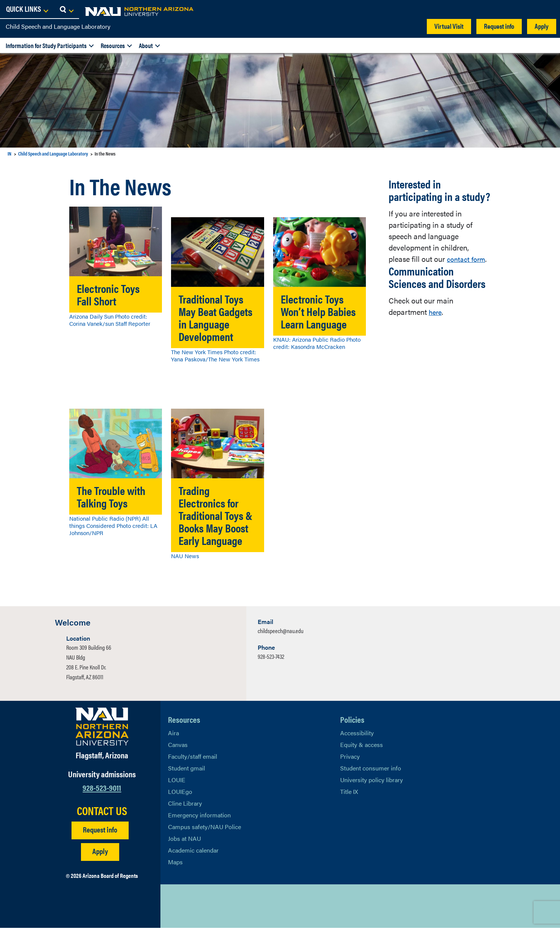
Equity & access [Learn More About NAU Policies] (362, 746)
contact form (468, 259)
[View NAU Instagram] (219, 907)
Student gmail (187, 769)
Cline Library (185, 804)
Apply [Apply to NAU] (100, 852)
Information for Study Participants (46, 45)
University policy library (372, 781)
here (436, 312)
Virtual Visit (449, 26)
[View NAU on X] (174, 907)
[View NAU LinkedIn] (204, 907)
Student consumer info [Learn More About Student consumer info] (371, 769)
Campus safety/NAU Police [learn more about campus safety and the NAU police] (205, 828)
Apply (542, 26)
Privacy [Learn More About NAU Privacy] (350, 757)
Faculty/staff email (193, 757)
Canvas (178, 746)
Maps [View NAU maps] (175, 863)
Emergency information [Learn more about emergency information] (199, 816)
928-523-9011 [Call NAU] (102, 788)
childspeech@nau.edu (281, 632)
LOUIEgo (180, 793)
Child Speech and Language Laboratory (58, 26)
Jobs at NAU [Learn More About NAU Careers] (184, 840)
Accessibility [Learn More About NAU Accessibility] (357, 734)
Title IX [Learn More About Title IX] (349, 793)
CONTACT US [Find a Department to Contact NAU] (102, 812)
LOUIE (177, 781)
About (146, 45)
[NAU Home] (61, 11)
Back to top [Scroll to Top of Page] (474, 907)
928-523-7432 (271, 657)
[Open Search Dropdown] (547, 9)
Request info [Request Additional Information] (100, 830)
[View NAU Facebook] (189, 907)
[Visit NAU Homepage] (102, 728)
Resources (113, 45)
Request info (499, 26)
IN (9, 153)
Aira (173, 734)
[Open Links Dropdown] (508, 9)
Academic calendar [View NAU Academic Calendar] (193, 851)
